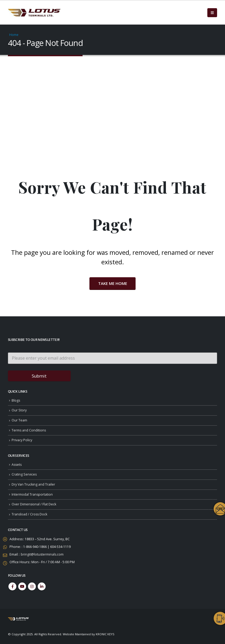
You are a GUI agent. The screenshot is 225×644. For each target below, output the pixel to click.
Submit (39, 376)
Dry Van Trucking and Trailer (33, 484)
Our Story (19, 410)
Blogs (16, 400)
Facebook (12, 586)
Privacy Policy (22, 440)
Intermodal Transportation (32, 494)
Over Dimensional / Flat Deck (34, 504)
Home (14, 35)
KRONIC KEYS (105, 634)
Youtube (22, 586)
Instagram (32, 586)
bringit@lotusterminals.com (42, 554)
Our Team (19, 420)
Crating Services (24, 474)
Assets (17, 465)
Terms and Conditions (29, 430)
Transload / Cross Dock (30, 514)
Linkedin (42, 586)
